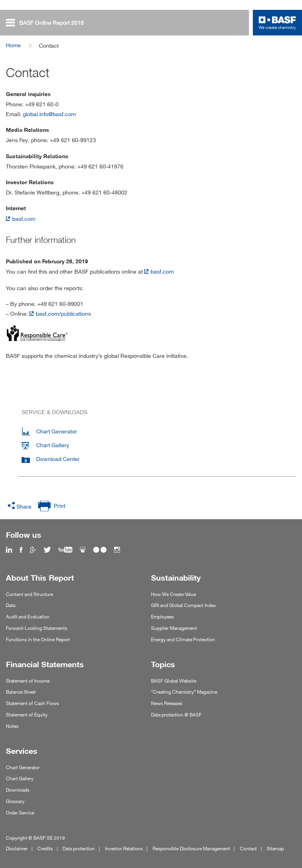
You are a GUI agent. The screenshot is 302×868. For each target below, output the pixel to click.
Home (13, 45)
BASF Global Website (174, 681)
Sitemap (275, 849)
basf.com (24, 219)
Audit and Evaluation (28, 617)
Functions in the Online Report (38, 639)
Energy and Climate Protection (183, 639)
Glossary (15, 801)
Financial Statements (45, 664)
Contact (248, 849)
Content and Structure (29, 594)
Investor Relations (124, 849)
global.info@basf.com (49, 114)
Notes (12, 726)
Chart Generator (23, 767)
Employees (162, 617)
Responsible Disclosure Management (191, 849)
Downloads (18, 790)
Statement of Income (28, 681)
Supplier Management (174, 628)
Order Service (20, 813)
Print (60, 506)
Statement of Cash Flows (32, 703)
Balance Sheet (21, 692)
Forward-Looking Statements (37, 628)
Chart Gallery (20, 778)
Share (24, 506)
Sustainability (176, 578)
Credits (45, 849)
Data (11, 605)
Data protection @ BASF (176, 715)
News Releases (167, 703)
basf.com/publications (63, 314)
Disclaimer (17, 849)
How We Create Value (173, 594)
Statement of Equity (27, 715)
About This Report (40, 578)
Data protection (79, 849)
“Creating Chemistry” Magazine (184, 692)
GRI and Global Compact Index (183, 605)
